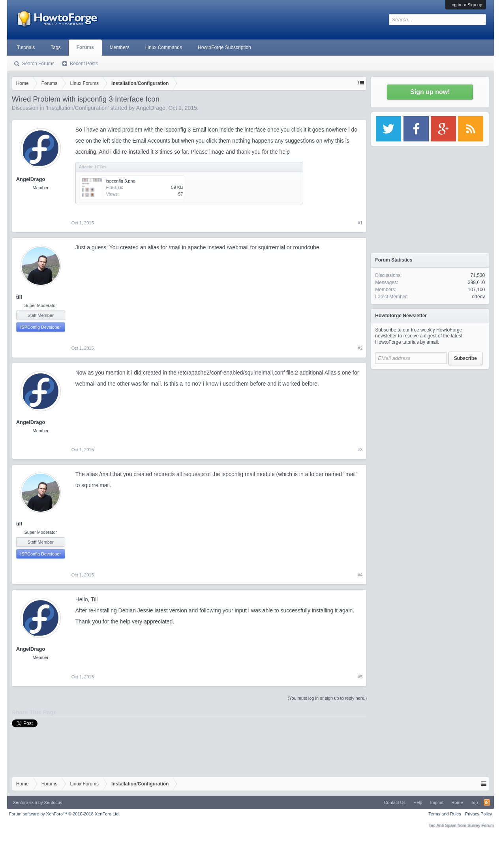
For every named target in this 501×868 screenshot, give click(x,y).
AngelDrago (151, 108)
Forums (85, 47)
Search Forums (38, 64)
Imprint (437, 802)
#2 (360, 348)
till (19, 297)
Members (120, 47)
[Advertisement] (430, 423)
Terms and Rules (445, 814)
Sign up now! (430, 92)
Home (457, 802)
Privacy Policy (478, 814)
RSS (487, 802)
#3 (360, 450)
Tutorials (26, 47)
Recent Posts (84, 64)
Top (475, 802)
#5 (360, 677)
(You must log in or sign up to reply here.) (327, 698)
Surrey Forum (481, 825)
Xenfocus (53, 802)
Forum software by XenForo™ (65, 814)
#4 (360, 575)
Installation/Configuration (77, 108)
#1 (360, 223)
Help (418, 802)
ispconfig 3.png (121, 181)
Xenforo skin (25, 802)
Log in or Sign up (466, 5)
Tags (55, 47)
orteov (478, 297)
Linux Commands (164, 47)
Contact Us (395, 802)
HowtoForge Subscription (224, 47)
